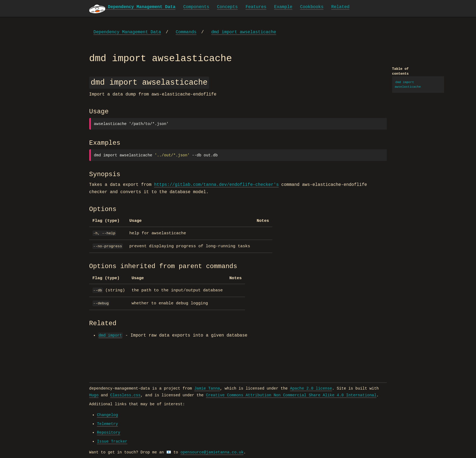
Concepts (227, 7)
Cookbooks (312, 7)
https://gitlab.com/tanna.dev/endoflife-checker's (216, 185)
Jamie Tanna (207, 388)
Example (283, 7)
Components (196, 7)
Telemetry (107, 424)
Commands (186, 32)
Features (256, 7)
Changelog (107, 415)
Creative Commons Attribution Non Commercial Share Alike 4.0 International (291, 395)
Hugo (94, 395)
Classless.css (125, 395)
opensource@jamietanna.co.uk (212, 452)
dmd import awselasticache (244, 32)
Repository (108, 433)
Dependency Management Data (127, 32)
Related (340, 7)
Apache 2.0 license (311, 388)
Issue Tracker (112, 441)
